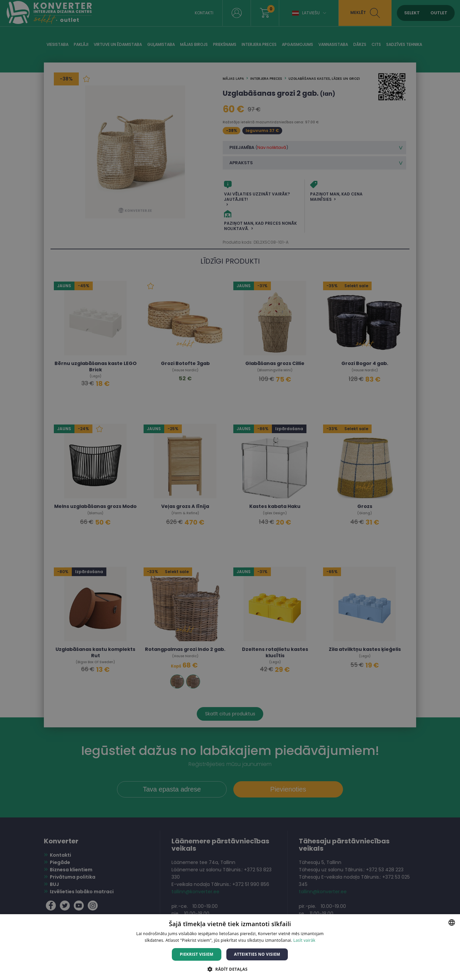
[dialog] (230, 490)
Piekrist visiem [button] (197, 954)
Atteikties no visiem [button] (257, 954)
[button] (230, 969)
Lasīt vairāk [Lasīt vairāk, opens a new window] (304, 940)
